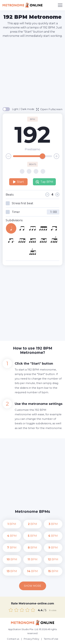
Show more (33, 586)
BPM (12, 524)
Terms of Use (51, 639)
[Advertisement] (32, 72)
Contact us (13, 639)
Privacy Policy (31, 639)
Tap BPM (44, 182)
